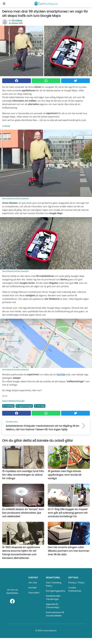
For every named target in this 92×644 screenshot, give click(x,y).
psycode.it (34, 593)
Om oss (33, 583)
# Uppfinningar (24, 406)
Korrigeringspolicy (56, 591)
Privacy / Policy (76, 583)
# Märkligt (8, 406)
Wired (7, 126)
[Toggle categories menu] (4, 4)
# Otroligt (40, 406)
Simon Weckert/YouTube (13, 401)
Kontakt (33, 588)
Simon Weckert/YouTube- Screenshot (15, 198)
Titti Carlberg (17, 20)
